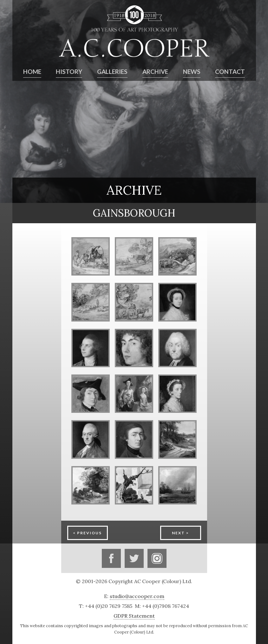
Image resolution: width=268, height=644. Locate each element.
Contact (230, 72)
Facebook (111, 558)
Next (178, 533)
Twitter (134, 558)
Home (32, 72)
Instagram (157, 558)
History (69, 72)
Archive (155, 72)
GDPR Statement (134, 616)
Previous (89, 533)
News (192, 72)
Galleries (112, 72)
